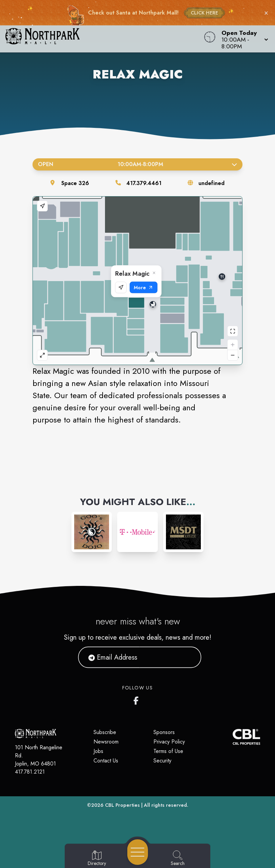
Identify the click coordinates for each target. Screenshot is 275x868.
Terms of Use (168, 751)
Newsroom (106, 742)
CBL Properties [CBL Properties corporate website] (122, 805)
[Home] (104, 39)
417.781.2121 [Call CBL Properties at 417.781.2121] (30, 772)
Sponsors (164, 732)
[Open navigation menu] (138, 852)
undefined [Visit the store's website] (211, 183)
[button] (243, 39)
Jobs (98, 751)
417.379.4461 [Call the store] (144, 183)
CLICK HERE (204, 13)
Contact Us (106, 761)
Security (162, 761)
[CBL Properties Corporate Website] (232, 737)
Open (137, 164)
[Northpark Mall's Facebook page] (137, 699)
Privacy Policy (169, 742)
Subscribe (105, 732)
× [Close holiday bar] (266, 13)
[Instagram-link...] (92, 532)
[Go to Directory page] (97, 859)
